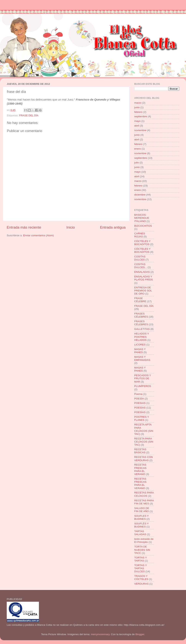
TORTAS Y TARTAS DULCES (141, 568)
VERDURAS (141, 584)
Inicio (71, 227)
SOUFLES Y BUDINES (141, 517)
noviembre (140, 130)
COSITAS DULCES (140, 258)
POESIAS (140, 403)
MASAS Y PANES (140, 351)
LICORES (140, 345)
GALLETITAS (142, 329)
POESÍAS (140, 408)
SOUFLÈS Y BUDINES (141, 525)
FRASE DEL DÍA (29, 115)
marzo (138, 103)
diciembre (140, 195)
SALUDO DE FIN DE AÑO (142, 510)
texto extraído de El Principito (144, 540)
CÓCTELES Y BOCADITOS (142, 243)
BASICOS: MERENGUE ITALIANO (142, 218)
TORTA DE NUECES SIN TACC (142, 550)
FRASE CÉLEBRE (140, 300)
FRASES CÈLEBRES (141, 323)
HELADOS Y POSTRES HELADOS (142, 337)
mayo (137, 121)
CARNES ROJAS (140, 235)
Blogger (140, 634)
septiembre (141, 116)
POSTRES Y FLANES (142, 418)
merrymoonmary (100, 634)
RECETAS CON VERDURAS (144, 459)
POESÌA (139, 399)
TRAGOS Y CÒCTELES (141, 578)
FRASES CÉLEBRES (141, 315)
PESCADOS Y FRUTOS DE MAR (143, 378)
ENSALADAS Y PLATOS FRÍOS (144, 278)
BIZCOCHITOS (143, 226)
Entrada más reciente (24, 227)
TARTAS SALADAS (140, 533)
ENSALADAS (142, 272)
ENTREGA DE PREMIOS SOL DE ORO (143, 291)
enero (138, 149)
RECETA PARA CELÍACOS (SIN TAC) (144, 442)
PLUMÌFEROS (143, 386)
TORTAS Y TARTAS (141, 559)
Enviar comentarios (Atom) (39, 235)
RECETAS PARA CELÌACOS (144, 494)
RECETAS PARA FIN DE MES (144, 502)
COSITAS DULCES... (141, 266)
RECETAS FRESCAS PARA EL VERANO (140, 469)
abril (137, 126)
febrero (138, 112)
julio (137, 163)
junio (137, 107)
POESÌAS (140, 412)
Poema (138, 394)
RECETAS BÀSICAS (140, 451)
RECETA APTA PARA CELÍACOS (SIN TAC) (144, 429)
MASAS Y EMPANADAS (142, 358)
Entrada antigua (113, 227)
